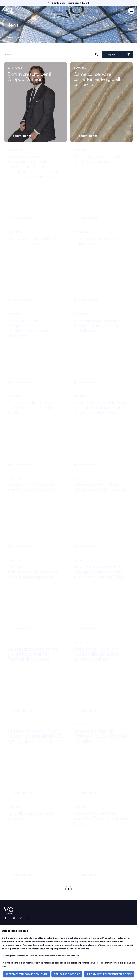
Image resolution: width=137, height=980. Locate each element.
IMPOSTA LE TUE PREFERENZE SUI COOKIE (109, 974)
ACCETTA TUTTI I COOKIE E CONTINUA (26, 974)
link (77, 956)
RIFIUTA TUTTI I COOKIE (67, 974)
